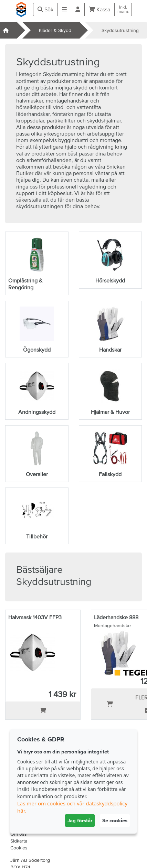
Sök (45, 9)
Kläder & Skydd (55, 30)
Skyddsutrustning (120, 30)
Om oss (19, 834)
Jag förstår (80, 820)
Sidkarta (19, 841)
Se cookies (115, 820)
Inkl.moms (123, 9)
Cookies (19, 848)
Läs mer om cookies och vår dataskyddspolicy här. (72, 807)
